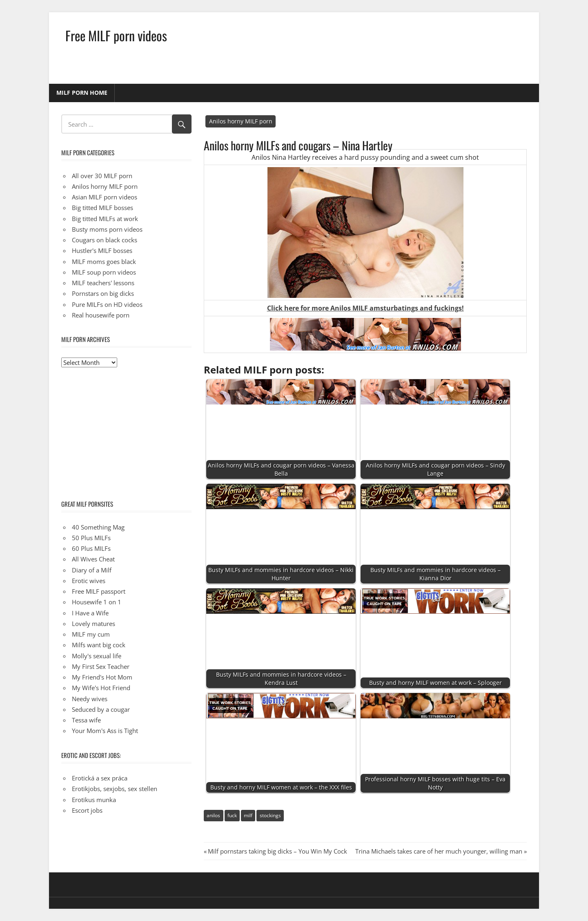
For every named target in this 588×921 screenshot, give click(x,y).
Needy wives (90, 699)
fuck (232, 815)
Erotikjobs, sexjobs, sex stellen (115, 789)
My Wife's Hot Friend (101, 688)
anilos (213, 815)
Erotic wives (89, 581)
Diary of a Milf (92, 570)
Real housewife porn (101, 315)
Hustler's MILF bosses (102, 250)
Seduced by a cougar (101, 709)
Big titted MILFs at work (105, 219)
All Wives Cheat (93, 559)
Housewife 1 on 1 (97, 602)
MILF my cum (91, 634)
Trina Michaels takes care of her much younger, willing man (439, 851)
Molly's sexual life (97, 656)
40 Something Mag (98, 527)
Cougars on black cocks (105, 240)
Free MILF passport (99, 591)
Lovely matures (94, 624)
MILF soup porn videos (104, 272)
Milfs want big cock (99, 645)
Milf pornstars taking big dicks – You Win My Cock (277, 851)
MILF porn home (82, 93)
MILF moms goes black (104, 262)
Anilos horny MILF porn (241, 121)
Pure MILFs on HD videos (107, 304)
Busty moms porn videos (107, 229)
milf (248, 815)
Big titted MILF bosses (102, 208)
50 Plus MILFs (91, 538)
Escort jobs (87, 810)
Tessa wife (86, 720)
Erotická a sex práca (100, 778)
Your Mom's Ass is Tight (105, 731)
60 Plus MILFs (91, 548)
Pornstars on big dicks (103, 293)
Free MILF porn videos (116, 35)
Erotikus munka (94, 800)
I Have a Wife (90, 613)
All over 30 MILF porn (102, 176)
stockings (270, 815)
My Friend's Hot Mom (102, 677)
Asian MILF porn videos (105, 197)
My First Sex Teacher (101, 666)
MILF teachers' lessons (103, 283)
